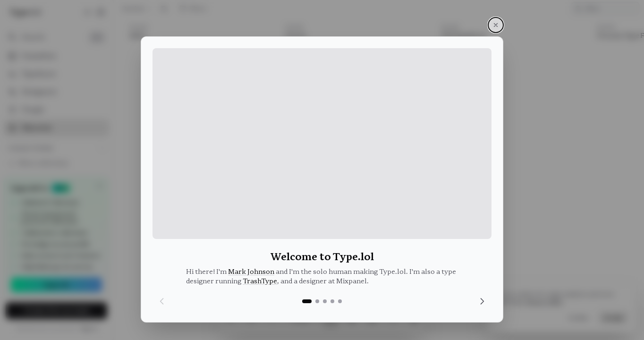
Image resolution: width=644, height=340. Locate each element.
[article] (200, 177)
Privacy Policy (544, 302)
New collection (38, 163)
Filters (193, 9)
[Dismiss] (100, 186)
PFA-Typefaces (461, 38)
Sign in (89, 328)
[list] (379, 180)
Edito (134, 38)
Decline (579, 318)
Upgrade (56, 285)
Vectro (292, 38)
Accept (613, 318)
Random (138, 9)
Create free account (57, 310)
